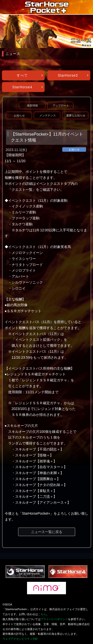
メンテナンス (48, 115)
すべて (22, 75)
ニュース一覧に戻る (47, 532)
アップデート (61, 105)
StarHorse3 (68, 75)
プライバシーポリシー (54, 619)
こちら (42, 614)
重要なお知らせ (76, 115)
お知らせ (19, 115)
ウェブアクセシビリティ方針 (20, 639)
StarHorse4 (22, 87)
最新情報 (32, 105)
